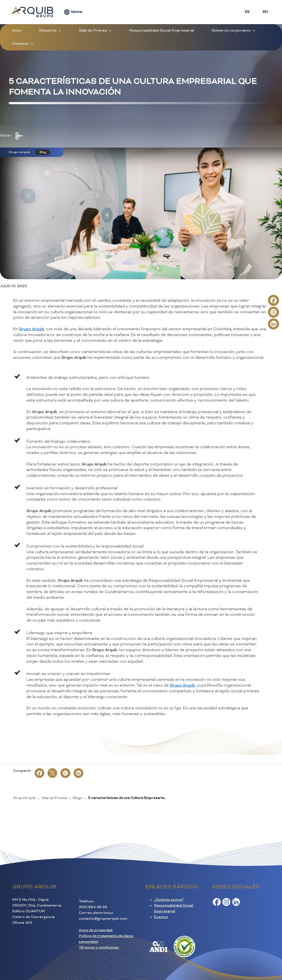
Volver (6, 136)
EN (265, 12)
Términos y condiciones (99, 948)
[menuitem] (17, 31)
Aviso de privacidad (96, 930)
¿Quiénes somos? (169, 900)
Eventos (161, 917)
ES (247, 12)
